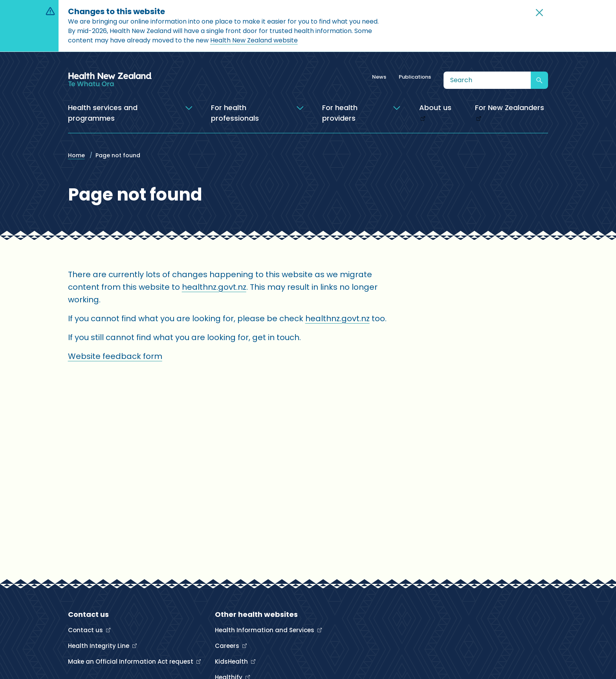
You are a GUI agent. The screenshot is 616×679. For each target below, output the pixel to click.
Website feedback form (115, 356)
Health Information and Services (265, 630)
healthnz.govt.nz (214, 287)
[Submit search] (539, 80)
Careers (228, 646)
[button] (539, 13)
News (379, 77)
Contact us (86, 630)
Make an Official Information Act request (131, 662)
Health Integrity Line (99, 646)
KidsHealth (232, 662)
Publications (415, 77)
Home (76, 155)
